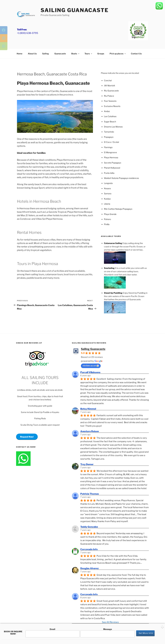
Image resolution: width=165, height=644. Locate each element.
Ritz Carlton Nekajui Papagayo (118, 209)
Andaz (107, 111)
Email (53, 633)
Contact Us (136, 54)
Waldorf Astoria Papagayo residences (121, 178)
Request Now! (27, 437)
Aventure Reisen (90, 431)
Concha (108, 80)
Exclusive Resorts (112, 106)
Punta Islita (109, 173)
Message (108, 633)
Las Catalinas (110, 116)
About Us (32, 54)
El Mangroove (110, 152)
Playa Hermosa (111, 157)
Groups (101, 54)
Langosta (108, 183)
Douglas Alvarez (90, 568)
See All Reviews (110, 622)
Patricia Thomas (90, 494)
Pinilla (107, 224)
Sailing (46, 54)
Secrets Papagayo (113, 163)
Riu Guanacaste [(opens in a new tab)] (111, 91)
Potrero (107, 219)
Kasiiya (107, 199)
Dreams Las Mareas (113, 127)
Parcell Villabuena (90, 372)
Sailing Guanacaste (75, 10)
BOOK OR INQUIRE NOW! (13, 633)
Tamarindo (109, 132)
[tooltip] (5, 31)
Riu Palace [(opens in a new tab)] (109, 96)
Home (20, 54)
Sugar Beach (110, 122)
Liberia (107, 204)
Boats (76, 54)
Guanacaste (60, 54)
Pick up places (118, 54)
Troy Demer (87, 464)
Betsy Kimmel (88, 409)
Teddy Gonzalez (89, 527)
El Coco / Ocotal (111, 142)
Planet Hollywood (112, 168)
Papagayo (109, 137)
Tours (89, 54)
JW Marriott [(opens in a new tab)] (109, 86)
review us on (91, 366)
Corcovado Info (89, 549)
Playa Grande (110, 214)
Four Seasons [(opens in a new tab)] (110, 101)
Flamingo (108, 147)
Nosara (107, 188)
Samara (108, 193)
